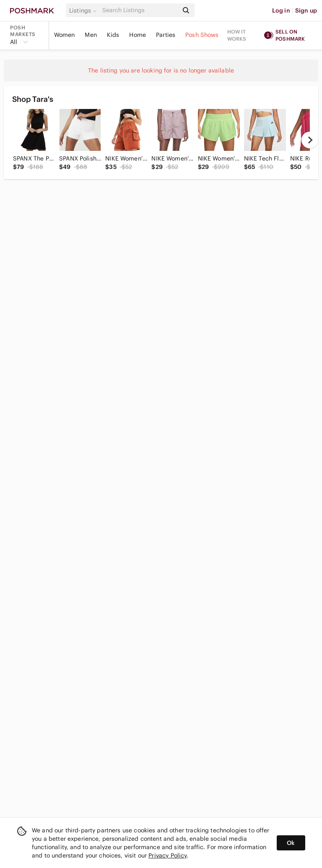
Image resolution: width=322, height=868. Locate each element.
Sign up (306, 10)
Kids (113, 35)
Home (138, 35)
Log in (281, 10)
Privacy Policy (167, 855)
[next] (310, 140)
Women (65, 35)
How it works (237, 35)
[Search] (140, 10)
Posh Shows (202, 35)
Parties (166, 35)
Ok (291, 843)
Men (91, 35)
